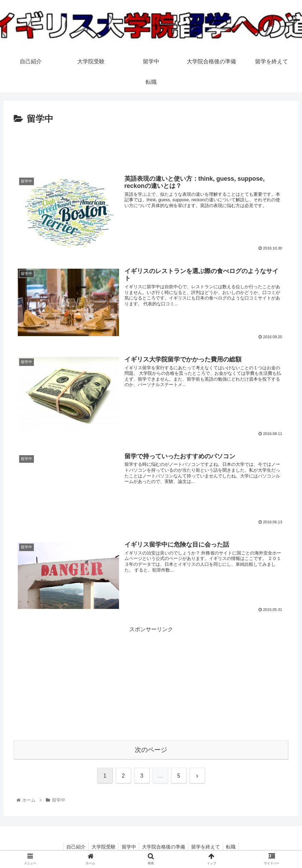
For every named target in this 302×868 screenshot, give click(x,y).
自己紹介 (73, 847)
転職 (234, 847)
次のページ (151, 750)
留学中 (128, 847)
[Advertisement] (151, 146)
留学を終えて (207, 847)
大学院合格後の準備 (164, 847)
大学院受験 (102, 847)
